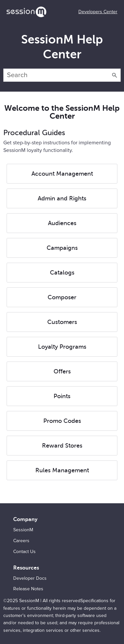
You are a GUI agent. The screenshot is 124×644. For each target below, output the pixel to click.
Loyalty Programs (62, 347)
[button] (115, 75)
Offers (62, 371)
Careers (21, 541)
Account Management (62, 174)
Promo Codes (62, 421)
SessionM (23, 530)
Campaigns (62, 248)
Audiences (62, 223)
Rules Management (62, 470)
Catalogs (62, 273)
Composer (62, 297)
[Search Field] (62, 75)
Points (62, 396)
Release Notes (28, 589)
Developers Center (98, 12)
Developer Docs (30, 578)
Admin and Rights (62, 198)
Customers (62, 322)
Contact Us (24, 552)
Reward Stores (62, 446)
